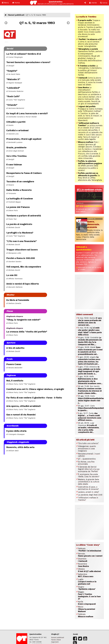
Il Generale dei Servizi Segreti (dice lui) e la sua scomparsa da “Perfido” (89, 469)
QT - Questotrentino (87, 459)
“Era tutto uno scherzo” (88, 443)
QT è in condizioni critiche (89, 206)
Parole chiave (56, 640)
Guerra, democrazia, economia (93, 224)
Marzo (87, 609)
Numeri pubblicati (16, 15)
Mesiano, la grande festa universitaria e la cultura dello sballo (89, 482)
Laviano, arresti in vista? (88, 492)
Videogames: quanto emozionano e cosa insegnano (87, 449)
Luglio (87, 582)
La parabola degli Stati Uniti (90, 495)
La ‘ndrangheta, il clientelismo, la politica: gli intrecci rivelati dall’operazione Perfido (90, 70)
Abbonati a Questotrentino (84, 248)
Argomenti (55, 642)
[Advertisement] (92, 292)
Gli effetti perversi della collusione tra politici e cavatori (90, 166)
